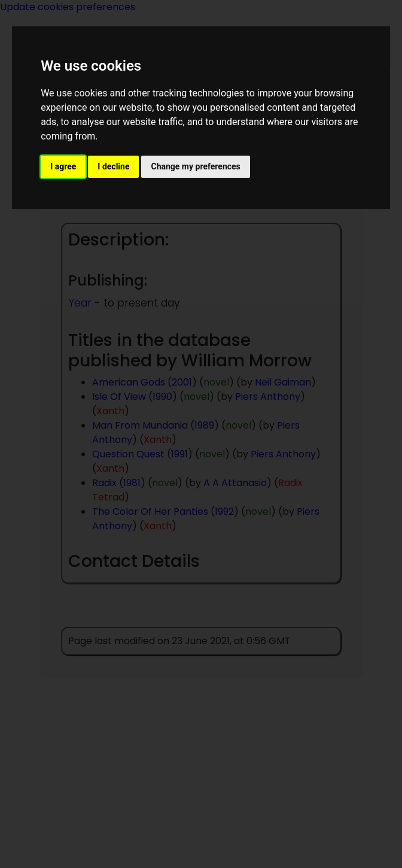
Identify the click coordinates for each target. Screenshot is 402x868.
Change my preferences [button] (195, 166)
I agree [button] (63, 166)
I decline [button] (113, 166)
